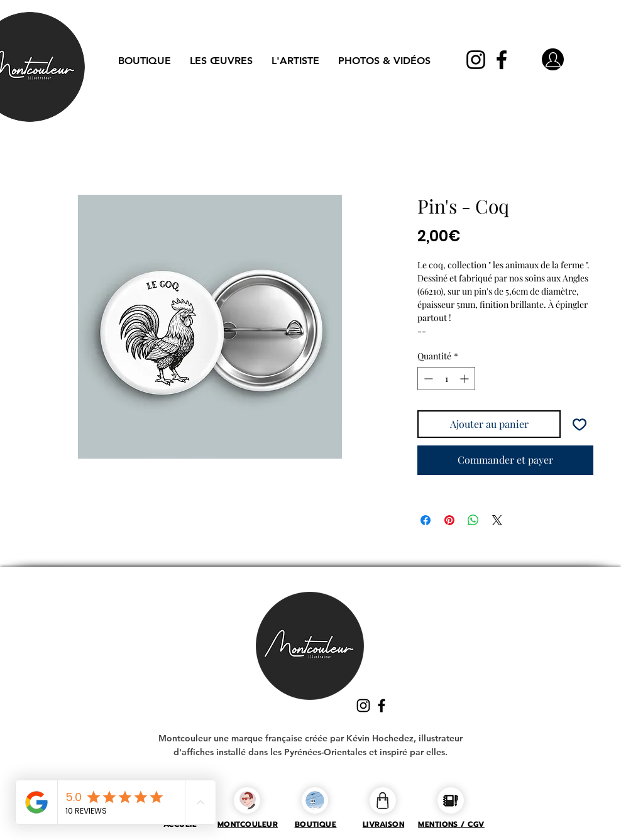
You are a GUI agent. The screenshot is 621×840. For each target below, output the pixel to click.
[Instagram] (476, 60)
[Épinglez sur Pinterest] (449, 520)
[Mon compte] (553, 59)
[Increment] (465, 379)
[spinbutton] (446, 379)
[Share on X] (497, 520)
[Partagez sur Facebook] (426, 520)
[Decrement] (427, 379)
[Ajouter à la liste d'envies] (580, 424)
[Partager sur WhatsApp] (473, 520)
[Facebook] (502, 60)
